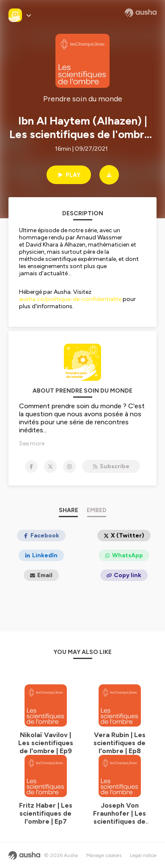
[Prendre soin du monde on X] (50, 467)
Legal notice (143, 855)
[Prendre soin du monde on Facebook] (31, 467)
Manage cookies (104, 855)
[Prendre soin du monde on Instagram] (69, 467)
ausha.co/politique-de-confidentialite (70, 299)
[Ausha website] (141, 13)
